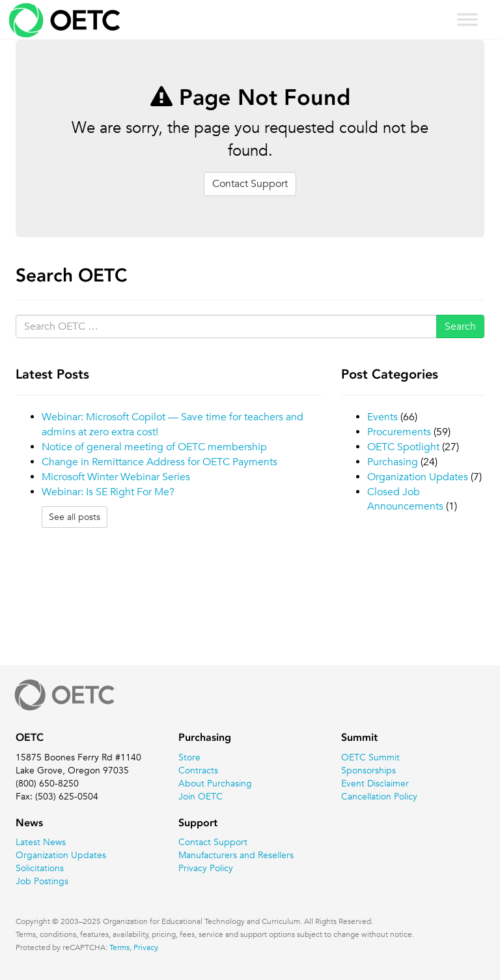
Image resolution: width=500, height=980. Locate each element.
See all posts (75, 517)
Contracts (198, 770)
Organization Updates (418, 477)
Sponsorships (368, 770)
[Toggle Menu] (467, 19)
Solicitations (40, 868)
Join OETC (201, 796)
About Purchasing (215, 783)
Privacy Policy (206, 868)
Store (189, 757)
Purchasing (393, 462)
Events (382, 417)
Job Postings (42, 881)
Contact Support (250, 184)
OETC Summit (370, 757)
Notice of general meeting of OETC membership (154, 447)
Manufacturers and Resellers (236, 855)
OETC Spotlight (403, 447)
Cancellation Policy (379, 796)
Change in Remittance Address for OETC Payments (160, 462)
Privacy (146, 947)
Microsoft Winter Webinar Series (116, 477)
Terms (119, 947)
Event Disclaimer (375, 783)
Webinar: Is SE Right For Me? (108, 492)
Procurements (399, 432)
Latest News (41, 842)
